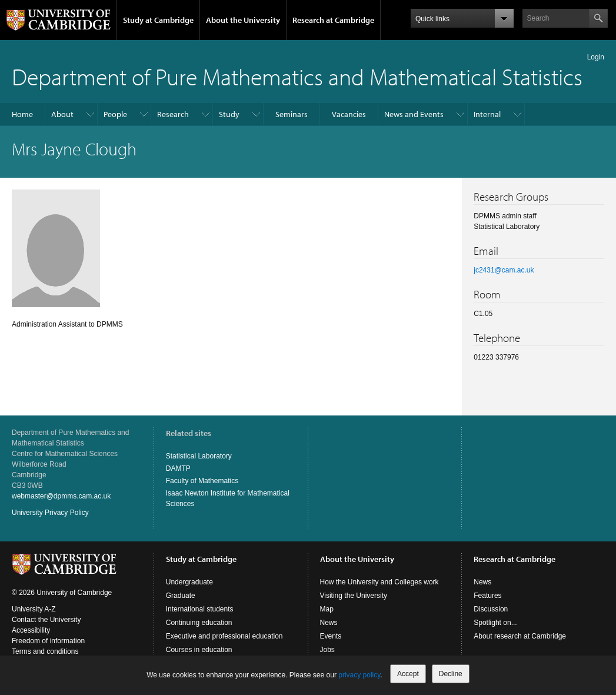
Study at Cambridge (158, 20)
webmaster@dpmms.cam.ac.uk (61, 496)
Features (487, 596)
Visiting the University (354, 596)
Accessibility (31, 630)
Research (173, 114)
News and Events (414, 114)
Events (331, 636)
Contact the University (46, 620)
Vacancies (349, 114)
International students (200, 609)
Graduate (181, 596)
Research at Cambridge (333, 20)
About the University (243, 20)
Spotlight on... (495, 623)
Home (22, 114)
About (62, 114)
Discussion (491, 609)
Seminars (292, 114)
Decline (451, 674)
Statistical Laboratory (199, 456)
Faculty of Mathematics (202, 481)
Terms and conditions (45, 651)
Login (596, 57)
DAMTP (178, 468)
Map (327, 609)
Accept (408, 674)
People (115, 114)
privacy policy (359, 675)
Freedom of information (48, 641)
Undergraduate (189, 582)
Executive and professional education (224, 636)
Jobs (327, 650)
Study (229, 114)
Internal (487, 114)
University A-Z (34, 609)
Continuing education (199, 623)
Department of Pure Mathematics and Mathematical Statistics (297, 76)
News (329, 623)
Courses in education (199, 650)
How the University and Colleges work (379, 582)
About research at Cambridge (520, 636)
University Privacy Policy (50, 513)
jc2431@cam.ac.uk (504, 270)
